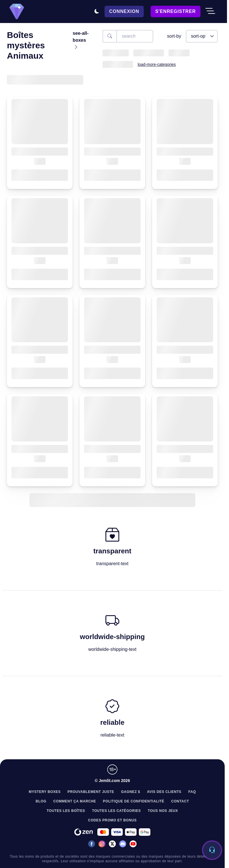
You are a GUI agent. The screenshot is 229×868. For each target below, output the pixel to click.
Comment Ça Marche (75, 801)
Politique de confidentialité (134, 801)
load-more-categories (157, 64)
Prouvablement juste (91, 792)
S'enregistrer (175, 11)
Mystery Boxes (45, 792)
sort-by (174, 36)
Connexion (124, 11)
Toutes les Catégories (116, 811)
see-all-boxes (81, 40)
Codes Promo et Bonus (112, 820)
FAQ (192, 792)
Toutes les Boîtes (66, 811)
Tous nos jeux (163, 811)
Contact (180, 801)
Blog (41, 801)
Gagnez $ (130, 792)
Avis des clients (164, 792)
